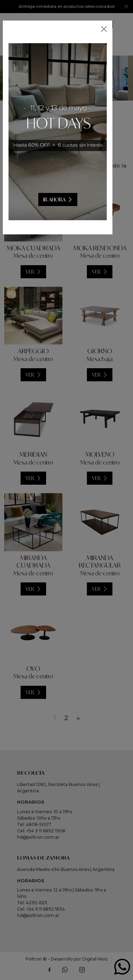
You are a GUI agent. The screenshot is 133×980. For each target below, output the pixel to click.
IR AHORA (63, 200)
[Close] (104, 29)
